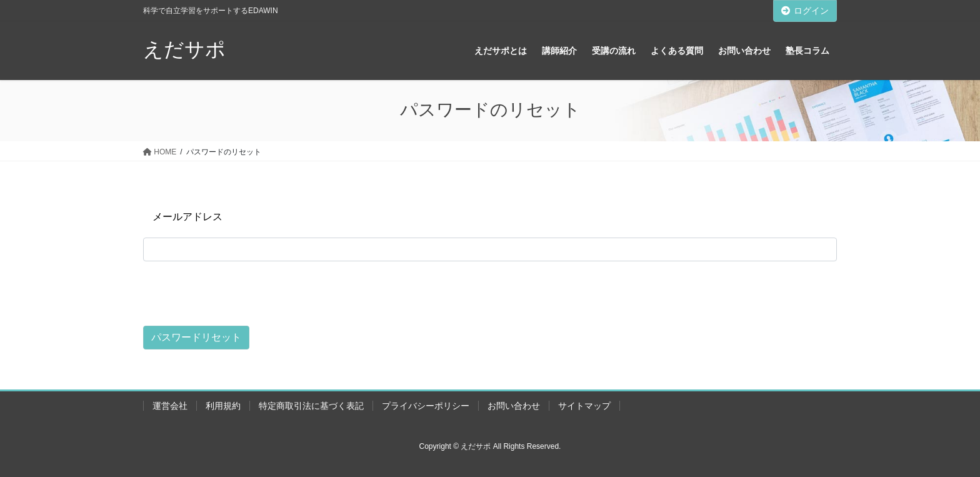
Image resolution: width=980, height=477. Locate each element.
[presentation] (238, 292)
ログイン (805, 11)
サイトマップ (584, 406)
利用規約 (223, 406)
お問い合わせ (514, 406)
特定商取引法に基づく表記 (311, 406)
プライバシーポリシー (426, 406)
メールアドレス (187, 217)
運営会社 (170, 406)
